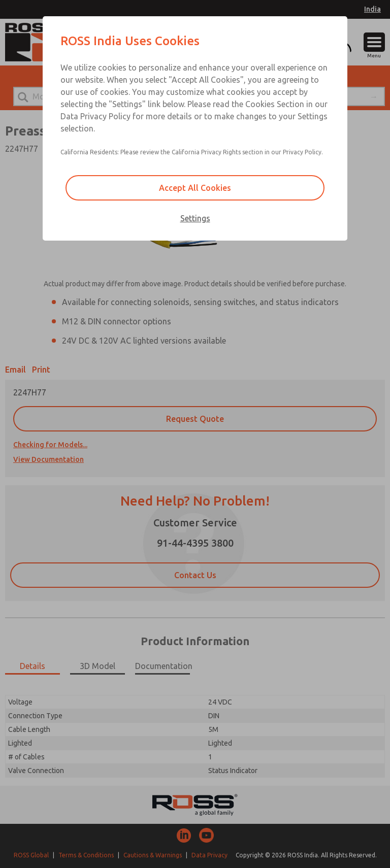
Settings (195, 218)
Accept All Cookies (195, 188)
